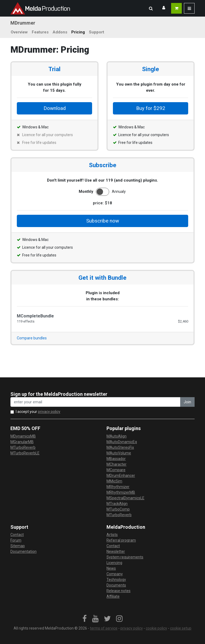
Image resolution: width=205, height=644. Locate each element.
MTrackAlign (117, 504)
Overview (19, 32)
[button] (151, 8)
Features (40, 32)
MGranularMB (22, 442)
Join (187, 402)
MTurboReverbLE (25, 453)
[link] (85, 619)
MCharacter (117, 464)
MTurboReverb (23, 447)
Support (96, 32)
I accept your (38, 412)
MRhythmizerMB (121, 492)
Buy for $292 (151, 108)
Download (55, 108)
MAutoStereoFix (120, 447)
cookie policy (156, 628)
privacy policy (49, 412)
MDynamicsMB (23, 436)
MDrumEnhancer (121, 476)
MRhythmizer (118, 487)
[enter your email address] (95, 402)
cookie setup (181, 628)
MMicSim (114, 481)
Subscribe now (103, 221)
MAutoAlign (117, 436)
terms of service (104, 628)
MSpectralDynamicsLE (125, 498)
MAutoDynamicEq (122, 442)
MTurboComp (118, 509)
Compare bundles (32, 338)
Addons (60, 32)
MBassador (116, 459)
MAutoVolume (119, 453)
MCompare (116, 470)
